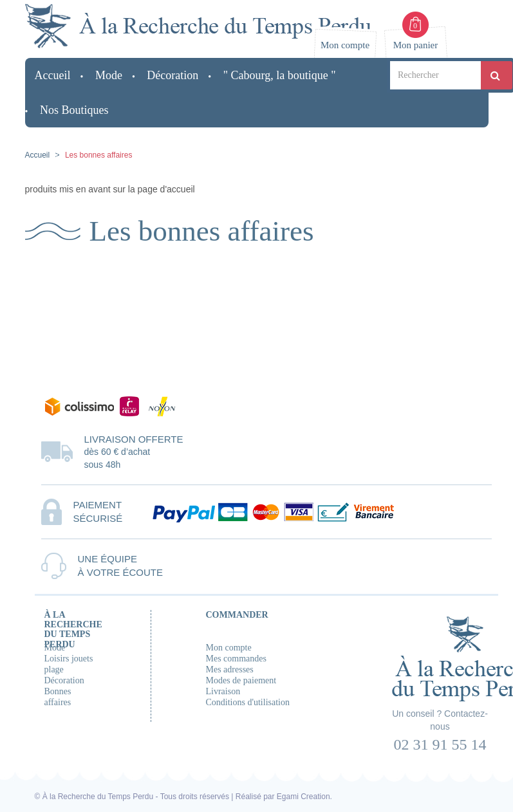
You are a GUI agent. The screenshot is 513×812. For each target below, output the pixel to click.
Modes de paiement (241, 680)
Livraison (223, 691)
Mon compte (229, 648)
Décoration (64, 680)
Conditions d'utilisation (248, 702)
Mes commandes (236, 659)
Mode (55, 648)
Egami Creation (303, 797)
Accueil (38, 155)
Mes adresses (230, 669)
